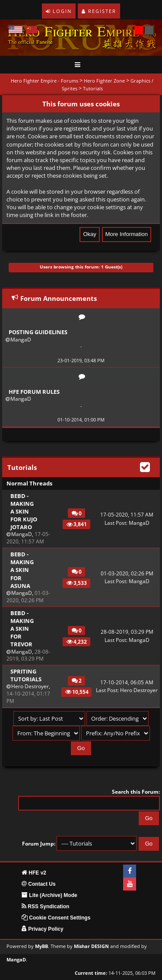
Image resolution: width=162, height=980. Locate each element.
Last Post (115, 523)
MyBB (41, 946)
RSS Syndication (45, 907)
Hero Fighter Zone (104, 81)
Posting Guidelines (38, 332)
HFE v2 (34, 873)
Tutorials (93, 88)
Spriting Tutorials (24, 675)
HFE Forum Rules (34, 392)
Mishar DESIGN (91, 946)
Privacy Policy (43, 929)
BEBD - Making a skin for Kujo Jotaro (24, 512)
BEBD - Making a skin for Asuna (22, 570)
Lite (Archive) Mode (49, 895)
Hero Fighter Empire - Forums (44, 81)
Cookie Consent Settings (56, 918)
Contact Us (39, 884)
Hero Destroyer (30, 686)
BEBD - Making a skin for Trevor (22, 629)
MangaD (21, 340)
